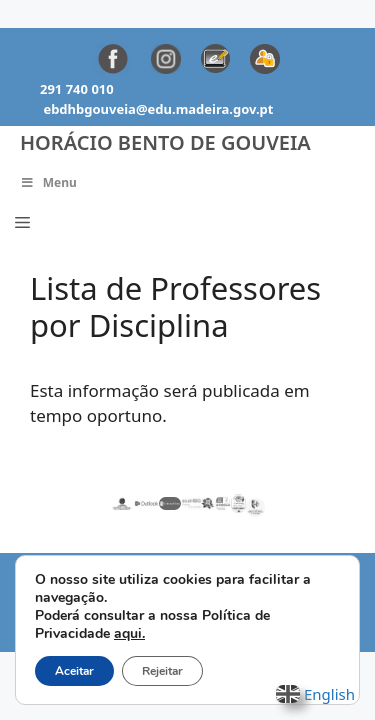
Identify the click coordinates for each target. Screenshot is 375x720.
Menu (48, 182)
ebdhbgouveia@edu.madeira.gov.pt (158, 109)
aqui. (129, 633)
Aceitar (74, 671)
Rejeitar (162, 671)
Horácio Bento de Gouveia (165, 142)
